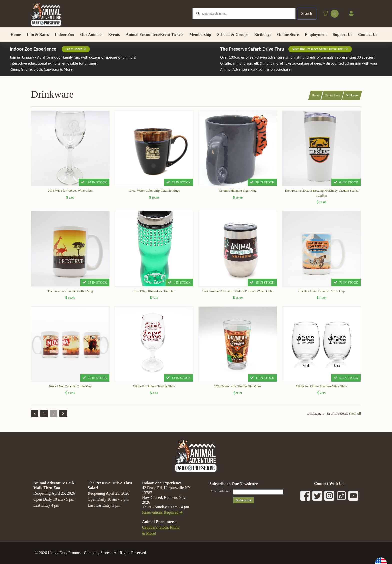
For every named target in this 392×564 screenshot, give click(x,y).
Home (316, 98)
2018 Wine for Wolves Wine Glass (70, 194)
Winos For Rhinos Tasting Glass (154, 389)
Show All (355, 416)
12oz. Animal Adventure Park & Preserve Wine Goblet (238, 294)
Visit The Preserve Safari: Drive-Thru (320, 52)
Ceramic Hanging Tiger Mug (238, 194)
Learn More (76, 52)
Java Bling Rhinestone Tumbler (154, 294)
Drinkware (352, 98)
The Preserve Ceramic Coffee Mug (70, 294)
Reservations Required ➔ (162, 513)
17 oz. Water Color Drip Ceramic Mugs (154, 194)
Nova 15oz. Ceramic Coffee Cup (70, 389)
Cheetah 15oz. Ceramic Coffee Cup (322, 294)
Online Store (333, 98)
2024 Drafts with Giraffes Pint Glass (238, 389)
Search (306, 15)
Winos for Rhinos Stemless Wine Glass (321, 389)
